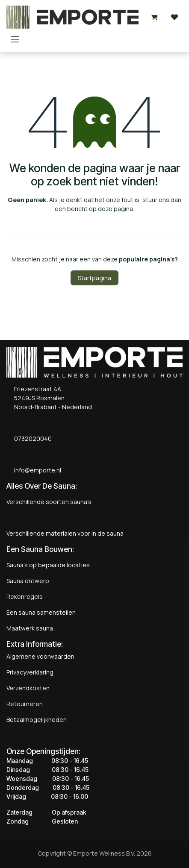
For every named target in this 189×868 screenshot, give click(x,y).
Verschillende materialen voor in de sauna (65, 533)
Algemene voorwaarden (40, 656)
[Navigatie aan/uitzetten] (15, 39)
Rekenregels (25, 597)
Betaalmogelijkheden (37, 720)
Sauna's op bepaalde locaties (48, 565)
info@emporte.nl (36, 470)
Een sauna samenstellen (41, 612)
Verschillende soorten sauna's (49, 502)
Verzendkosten (28, 688)
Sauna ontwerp (28, 581)
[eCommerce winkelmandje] (154, 17)
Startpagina (94, 278)
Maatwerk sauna (30, 628)
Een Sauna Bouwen (39, 549)
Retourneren (25, 704)
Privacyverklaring (30, 672)
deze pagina (115, 209)
